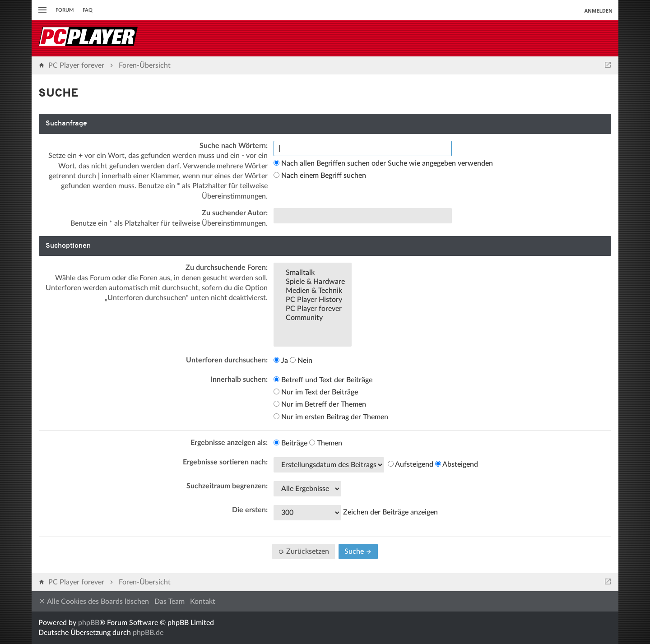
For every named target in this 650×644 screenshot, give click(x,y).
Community (313, 318)
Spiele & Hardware (313, 282)
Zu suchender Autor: (235, 213)
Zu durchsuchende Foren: (227, 268)
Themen (326, 443)
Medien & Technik (313, 291)
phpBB (89, 623)
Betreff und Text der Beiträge (323, 380)
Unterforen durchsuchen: (227, 360)
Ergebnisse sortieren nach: (225, 462)
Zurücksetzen (304, 551)
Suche (358, 551)
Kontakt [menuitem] (203, 602)
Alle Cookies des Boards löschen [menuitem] (94, 601)
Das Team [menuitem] (169, 602)
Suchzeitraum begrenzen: (227, 486)
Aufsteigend (411, 464)
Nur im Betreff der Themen (320, 404)
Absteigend (457, 464)
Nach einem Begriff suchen (320, 176)
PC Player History (313, 300)
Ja (281, 361)
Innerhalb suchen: (239, 380)
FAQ (88, 10)
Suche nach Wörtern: (234, 146)
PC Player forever (313, 309)
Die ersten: (250, 510)
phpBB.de (148, 633)
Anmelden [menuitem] (598, 11)
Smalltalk (313, 273)
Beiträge (290, 443)
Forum (65, 10)
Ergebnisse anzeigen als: (229, 443)
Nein (301, 361)
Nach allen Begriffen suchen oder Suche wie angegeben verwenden (383, 163)
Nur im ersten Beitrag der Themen (331, 417)
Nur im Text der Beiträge (316, 392)
